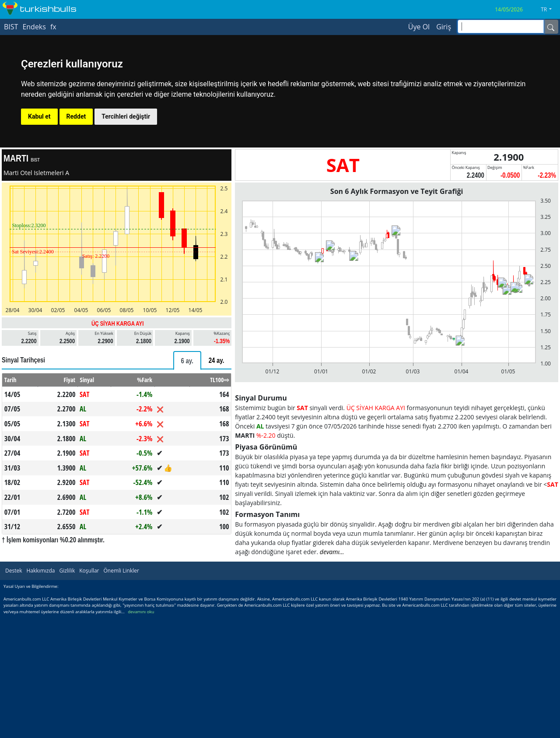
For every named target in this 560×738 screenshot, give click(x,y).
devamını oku (141, 612)
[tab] (187, 360)
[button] (549, 10)
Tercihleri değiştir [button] (126, 116)
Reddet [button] (76, 116)
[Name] (551, 27)
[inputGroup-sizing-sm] (501, 26)
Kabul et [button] (39, 116)
